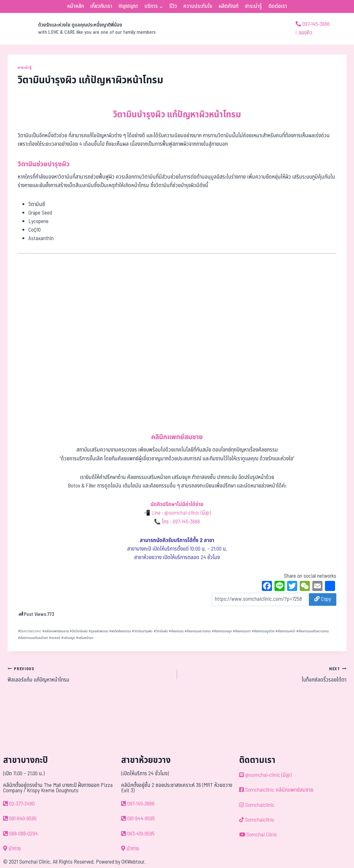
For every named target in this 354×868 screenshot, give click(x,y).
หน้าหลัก (76, 6)
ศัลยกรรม (176, 631)
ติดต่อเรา (278, 6)
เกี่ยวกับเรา (101, 6)
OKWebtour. (134, 862)
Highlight (128, 6)
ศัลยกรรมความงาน (198, 631)
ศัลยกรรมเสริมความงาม (313, 631)
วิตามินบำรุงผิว (142, 631)
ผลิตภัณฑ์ (229, 6)
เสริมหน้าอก (85, 638)
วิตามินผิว (161, 631)
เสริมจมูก (68, 638)
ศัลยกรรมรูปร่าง (263, 631)
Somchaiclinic (30, 631)
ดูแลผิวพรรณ (98, 631)
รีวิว (173, 6)
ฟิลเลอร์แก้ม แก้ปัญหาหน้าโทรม (90, 674)
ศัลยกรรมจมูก (222, 631)
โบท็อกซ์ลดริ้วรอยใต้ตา (264, 674)
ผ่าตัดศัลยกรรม (120, 631)
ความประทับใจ (198, 6)
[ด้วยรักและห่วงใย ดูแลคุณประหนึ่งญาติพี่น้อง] (82, 29)
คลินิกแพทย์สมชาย (56, 631)
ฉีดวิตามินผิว (79, 631)
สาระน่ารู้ (253, 6)
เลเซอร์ (55, 638)
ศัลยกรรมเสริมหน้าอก (33, 638)
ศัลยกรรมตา (242, 631)
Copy (323, 599)
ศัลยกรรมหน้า (285, 631)
